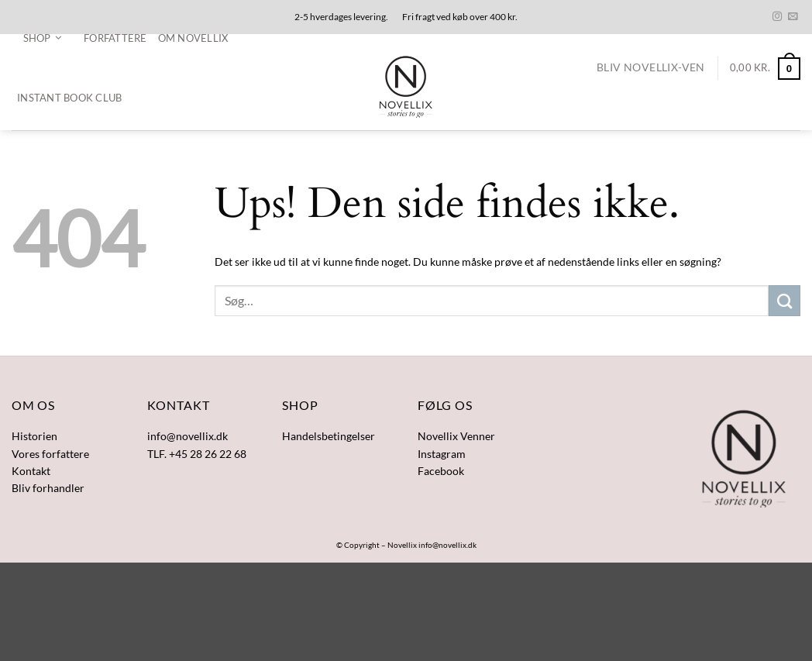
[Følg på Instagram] (777, 17)
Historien (34, 436)
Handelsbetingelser (329, 436)
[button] (42, 38)
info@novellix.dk (447, 545)
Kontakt (31, 471)
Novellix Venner (456, 436)
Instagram (442, 454)
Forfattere (115, 38)
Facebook (441, 471)
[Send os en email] (793, 17)
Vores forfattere (50, 454)
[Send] (784, 301)
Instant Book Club (69, 98)
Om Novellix (193, 38)
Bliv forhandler (48, 488)
